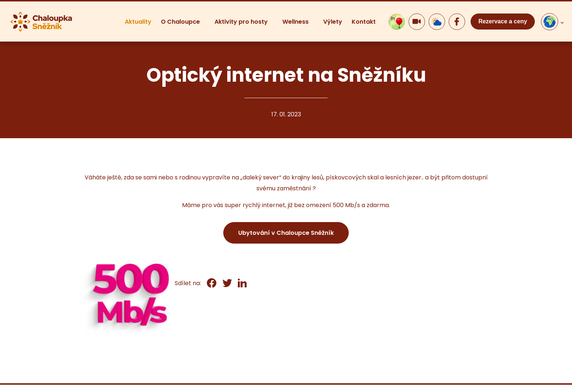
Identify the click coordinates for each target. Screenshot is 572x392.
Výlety (333, 22)
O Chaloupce (180, 22)
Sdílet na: (188, 283)
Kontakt (364, 22)
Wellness (295, 22)
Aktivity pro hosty (241, 22)
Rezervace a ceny (503, 21)
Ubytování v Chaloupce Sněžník (286, 233)
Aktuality (138, 22)
